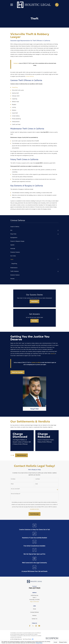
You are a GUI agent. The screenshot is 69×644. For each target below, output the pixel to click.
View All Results (21, 455)
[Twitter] (33, 626)
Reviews (34, 616)
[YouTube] (39, 626)
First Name (13, 479)
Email (37, 484)
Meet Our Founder (17, 372)
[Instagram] (36, 626)
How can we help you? (16, 494)
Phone (12, 484)
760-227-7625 (34, 588)
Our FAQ (34, 321)
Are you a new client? (15, 489)
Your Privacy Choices (28, 639)
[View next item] (13, 455)
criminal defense (30, 76)
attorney (53, 354)
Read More (34, 302)
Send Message (34, 514)
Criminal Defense (34, 612)
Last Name (38, 479)
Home (34, 609)
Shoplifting (15, 87)
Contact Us (34, 619)
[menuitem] (35, 227)
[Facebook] (30, 626)
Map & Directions (34, 602)
